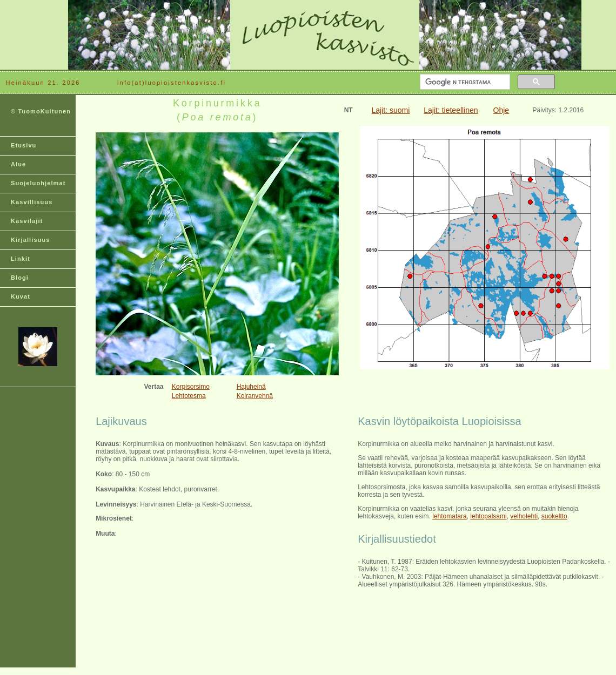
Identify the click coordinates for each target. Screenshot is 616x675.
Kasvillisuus (32, 202)
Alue (18, 164)
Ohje (501, 110)
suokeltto (554, 516)
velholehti (524, 516)
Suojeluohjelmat (38, 183)
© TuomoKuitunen (41, 111)
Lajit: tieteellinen (451, 110)
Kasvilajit (27, 221)
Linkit (21, 259)
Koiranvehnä (255, 396)
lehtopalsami (488, 516)
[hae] (464, 82)
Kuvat (21, 296)
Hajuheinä (251, 387)
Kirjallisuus (31, 240)
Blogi (20, 278)
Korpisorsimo (191, 387)
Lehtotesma (189, 396)
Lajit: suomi (391, 110)
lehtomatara (449, 516)
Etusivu (24, 145)
